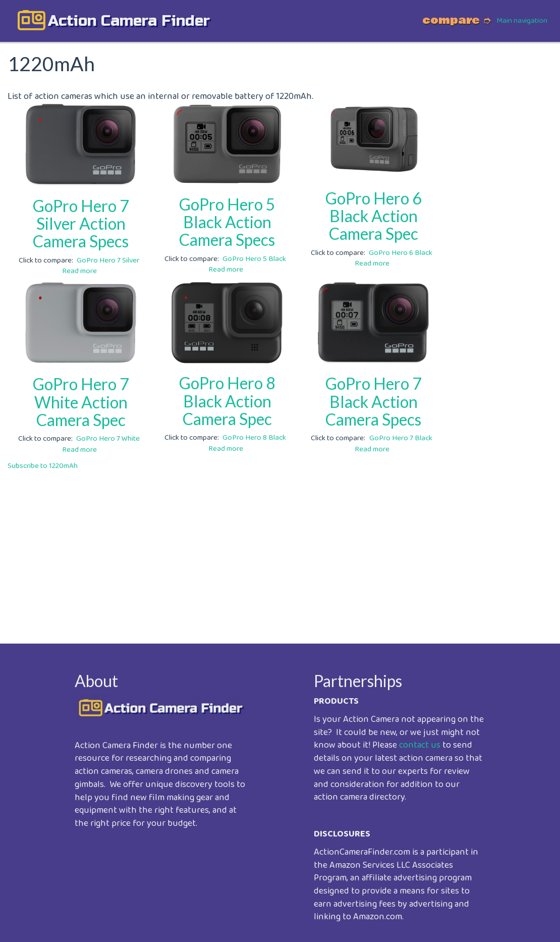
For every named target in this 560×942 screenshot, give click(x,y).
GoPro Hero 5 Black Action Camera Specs (227, 222)
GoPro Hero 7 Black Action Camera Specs (374, 401)
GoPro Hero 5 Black (254, 259)
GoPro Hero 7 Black (401, 438)
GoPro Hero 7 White (108, 439)
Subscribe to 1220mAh (43, 466)
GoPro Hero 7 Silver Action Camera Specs (81, 223)
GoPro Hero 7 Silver (108, 260)
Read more (79, 271)
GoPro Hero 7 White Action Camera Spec (81, 402)
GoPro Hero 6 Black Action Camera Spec (374, 216)
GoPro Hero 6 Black (401, 253)
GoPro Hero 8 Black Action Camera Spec (227, 401)
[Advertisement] (280, 550)
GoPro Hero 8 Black (254, 438)
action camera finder (129, 21)
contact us (420, 745)
